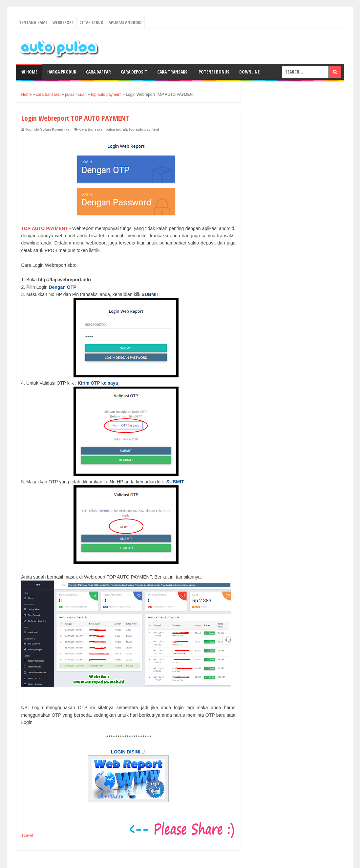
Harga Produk (62, 72)
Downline (249, 72)
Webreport (63, 22)
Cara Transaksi (173, 72)
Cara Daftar (98, 72)
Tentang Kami (33, 22)
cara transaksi (92, 129)
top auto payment (144, 129)
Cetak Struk (91, 22)
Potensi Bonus (214, 72)
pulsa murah (116, 129)
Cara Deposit (134, 72)
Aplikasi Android (125, 22)
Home (29, 72)
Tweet (27, 836)
